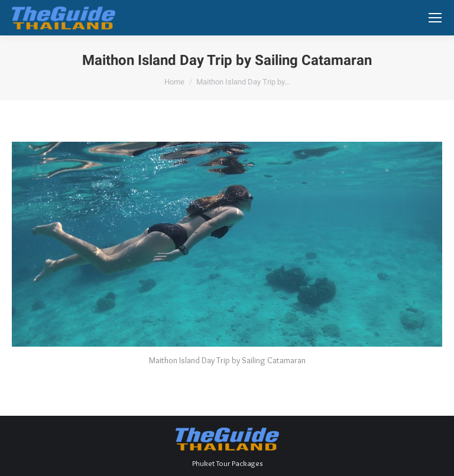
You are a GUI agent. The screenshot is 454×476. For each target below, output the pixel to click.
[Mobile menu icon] (435, 18)
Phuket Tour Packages (227, 463)
